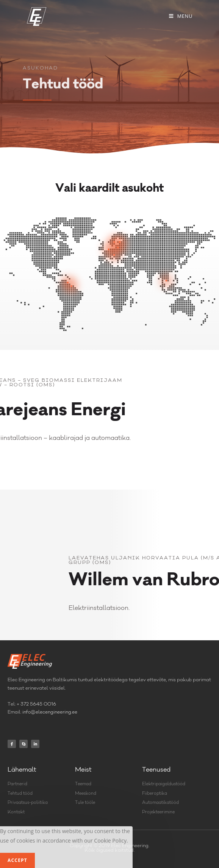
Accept (17, 860)
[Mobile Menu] (181, 16)
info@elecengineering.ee (50, 712)
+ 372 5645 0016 (36, 704)
